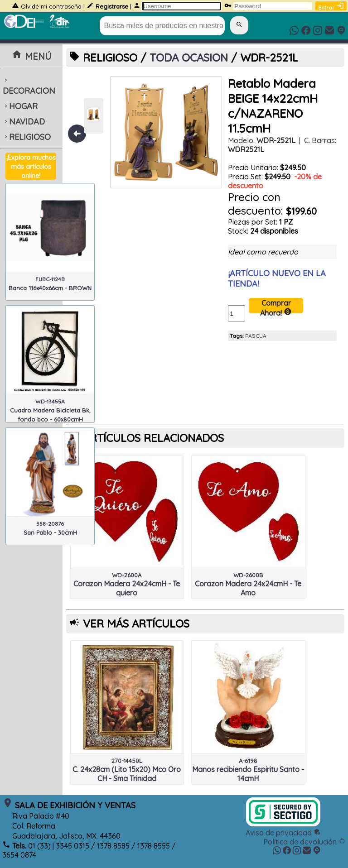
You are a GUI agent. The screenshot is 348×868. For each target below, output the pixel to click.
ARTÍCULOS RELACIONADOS (153, 438)
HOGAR (20, 106)
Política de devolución (304, 842)
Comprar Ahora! (276, 306)
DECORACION (29, 86)
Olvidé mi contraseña (51, 6)
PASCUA (256, 336)
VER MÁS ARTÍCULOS (136, 623)
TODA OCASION (189, 58)
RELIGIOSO (27, 137)
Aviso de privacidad (283, 833)
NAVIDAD (24, 122)
